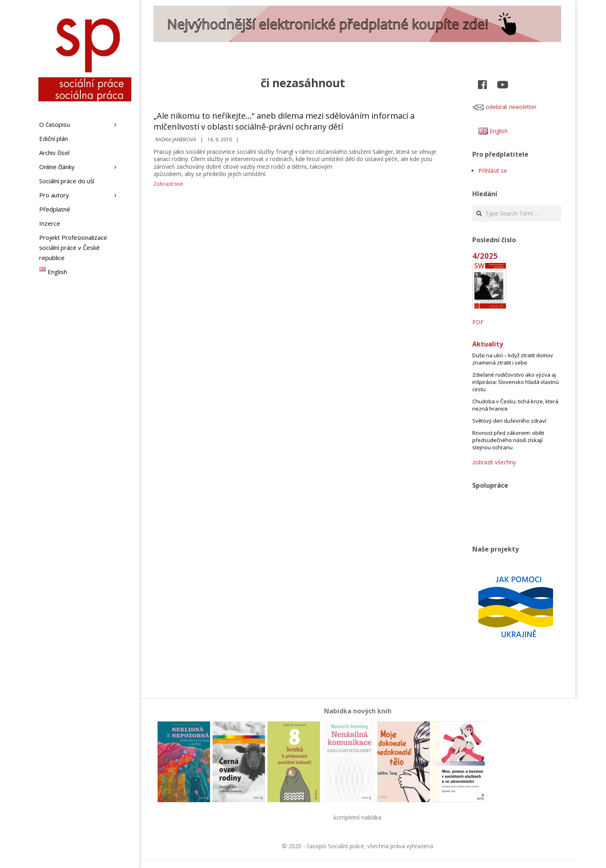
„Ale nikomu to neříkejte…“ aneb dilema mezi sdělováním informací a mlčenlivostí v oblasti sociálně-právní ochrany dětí (284, 121)
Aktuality (488, 344)
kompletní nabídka (358, 817)
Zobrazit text (168, 184)
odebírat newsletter (504, 107)
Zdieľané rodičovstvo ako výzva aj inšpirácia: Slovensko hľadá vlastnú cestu (516, 382)
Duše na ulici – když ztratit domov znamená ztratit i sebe (513, 359)
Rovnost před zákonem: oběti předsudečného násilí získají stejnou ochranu (508, 440)
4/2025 (485, 256)
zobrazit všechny (494, 462)
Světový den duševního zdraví (509, 421)
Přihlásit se (493, 171)
